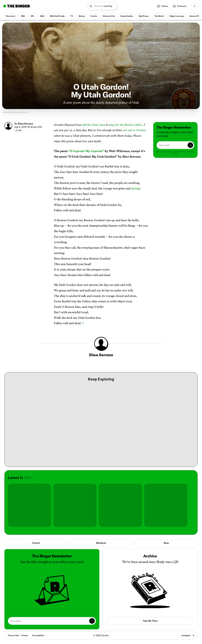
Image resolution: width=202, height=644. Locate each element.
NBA (23, 16)
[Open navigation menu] (195, 6)
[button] (102, 6)
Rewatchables (127, 16)
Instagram (186, 635)
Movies (82, 16)
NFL (33, 16)
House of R (194, 16)
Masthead (101, 543)
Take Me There (150, 621)
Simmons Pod (109, 16)
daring (135, 188)
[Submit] (190, 145)
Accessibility (38, 635)
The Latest (10, 16)
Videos (163, 6)
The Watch (159, 16)
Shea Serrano (25, 124)
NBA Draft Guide (57, 16)
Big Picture (144, 16)
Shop (166, 543)
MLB (42, 16)
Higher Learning (177, 16)
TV (72, 16)
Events (94, 16)
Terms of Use (14, 635)
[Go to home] (17, 6)
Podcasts (180, 6)
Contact (36, 543)
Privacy (25, 635)
